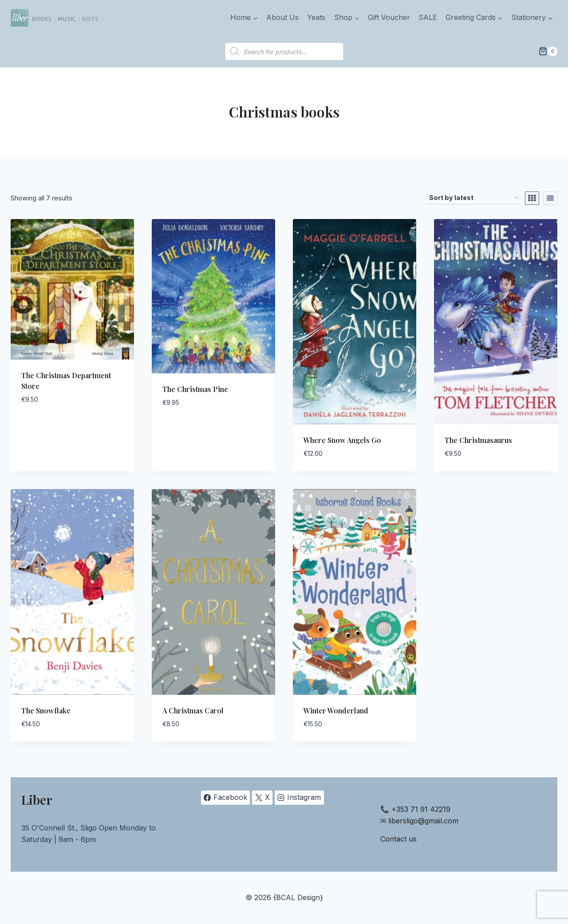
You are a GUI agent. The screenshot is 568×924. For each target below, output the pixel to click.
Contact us (398, 839)
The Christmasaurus (478, 440)
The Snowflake (46, 711)
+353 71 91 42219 (421, 809)
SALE (428, 17)
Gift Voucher (389, 17)
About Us (282, 17)
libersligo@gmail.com (423, 821)
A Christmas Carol (193, 711)
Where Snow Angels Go (342, 440)
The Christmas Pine (195, 389)
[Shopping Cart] (548, 51)
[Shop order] (474, 198)
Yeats (316, 17)
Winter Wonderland (336, 711)
